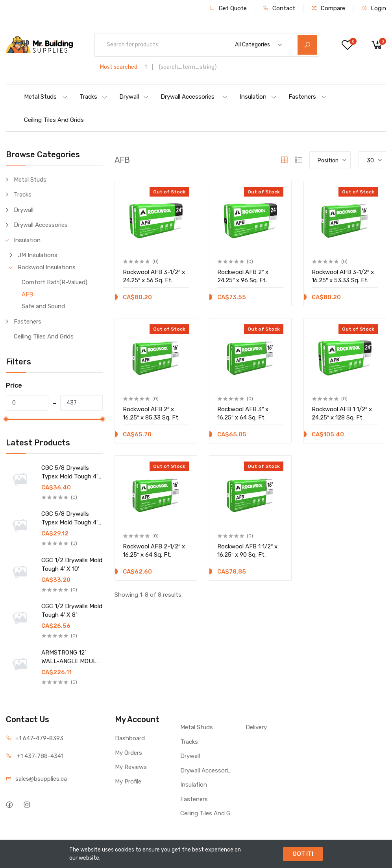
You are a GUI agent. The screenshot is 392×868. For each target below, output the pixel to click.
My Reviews (131, 767)
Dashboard (130, 738)
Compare (328, 8)
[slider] (6, 419)
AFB (27, 294)
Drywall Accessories (194, 97)
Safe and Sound (43, 306)
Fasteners (308, 97)
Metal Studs (46, 97)
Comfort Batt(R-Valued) (55, 282)
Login (374, 8)
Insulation (258, 97)
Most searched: (119, 67)
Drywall (134, 97)
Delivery (256, 727)
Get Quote (228, 8)
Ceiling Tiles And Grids (54, 120)
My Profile (128, 782)
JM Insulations (38, 255)
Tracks (93, 97)
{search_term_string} (188, 67)
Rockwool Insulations (47, 267)
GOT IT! (303, 854)
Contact (279, 8)
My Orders (129, 753)
